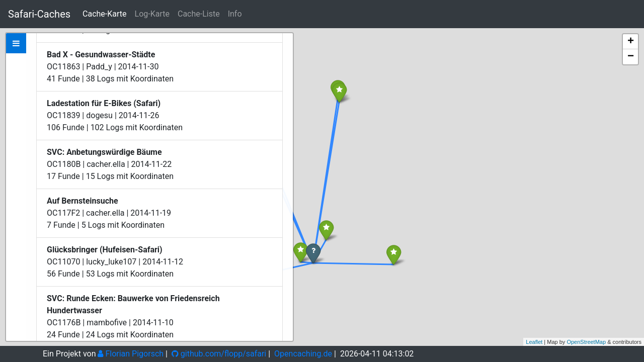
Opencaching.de (303, 354)
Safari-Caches (39, 14)
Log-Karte (152, 14)
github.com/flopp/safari (219, 354)
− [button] (631, 57)
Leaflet (534, 342)
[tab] (16, 43)
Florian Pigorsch (131, 354)
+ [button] (631, 42)
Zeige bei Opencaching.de (130, 110)
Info (235, 14)
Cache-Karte (104, 14)
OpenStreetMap (586, 342)
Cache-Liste (199, 14)
